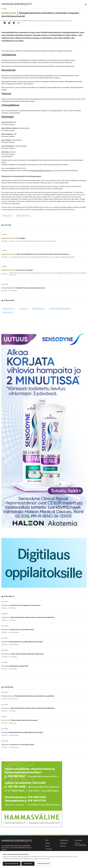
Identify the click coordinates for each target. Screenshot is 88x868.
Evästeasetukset (43, 864)
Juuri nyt (23, 309)
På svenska (49, 849)
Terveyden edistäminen (60, 309)
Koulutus (7, 216)
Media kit (63, 846)
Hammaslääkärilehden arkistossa (41, 171)
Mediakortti (63, 843)
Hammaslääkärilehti (17, 4)
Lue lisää (47, 859)
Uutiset (48, 843)
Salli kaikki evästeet (12, 864)
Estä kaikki (28, 864)
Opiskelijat (8, 313)
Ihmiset (48, 846)
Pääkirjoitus (9, 309)
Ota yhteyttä (78, 840)
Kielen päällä (39, 309)
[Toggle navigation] (86, 4)
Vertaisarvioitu (23, 216)
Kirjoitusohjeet (64, 840)
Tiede (47, 840)
